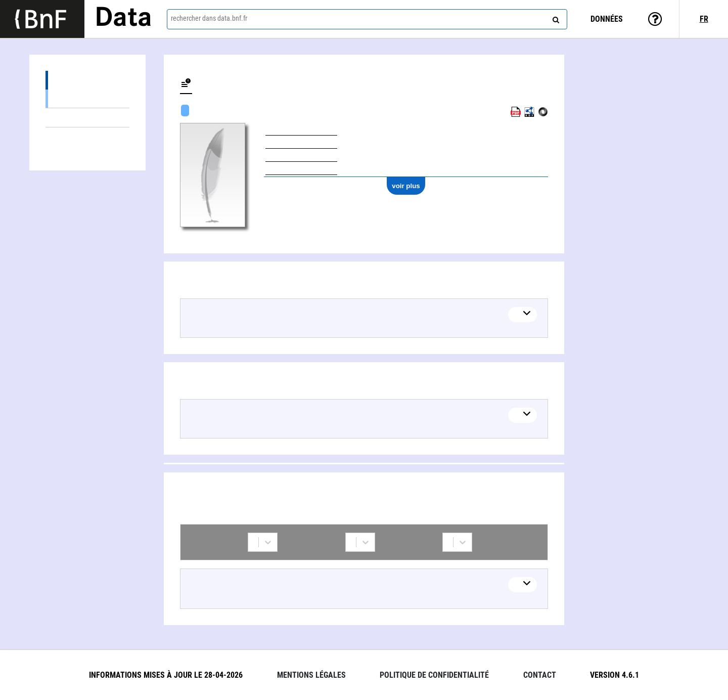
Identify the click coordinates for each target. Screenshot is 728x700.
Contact (540, 675)
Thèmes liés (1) (87, 118)
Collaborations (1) (87, 137)
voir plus (406, 186)
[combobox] (367, 19)
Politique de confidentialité (434, 675)
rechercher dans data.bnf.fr (209, 18)
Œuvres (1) (87, 80)
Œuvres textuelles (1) (87, 98)
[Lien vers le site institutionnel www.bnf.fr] (42, 19)
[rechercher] (555, 18)
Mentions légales (311, 675)
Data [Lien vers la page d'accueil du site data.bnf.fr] (123, 19)
